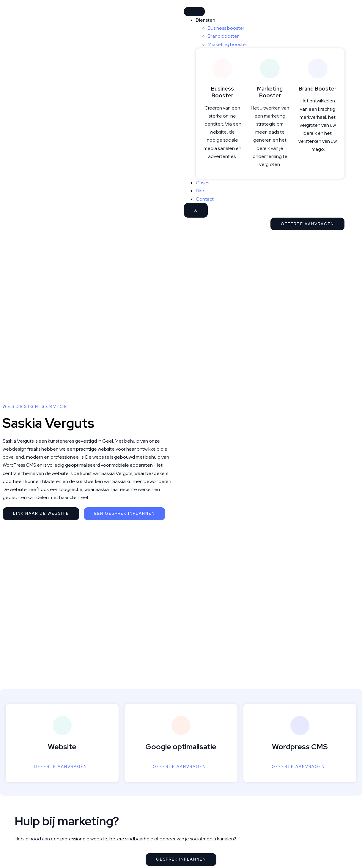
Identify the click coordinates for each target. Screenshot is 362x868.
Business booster (226, 28)
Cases (203, 183)
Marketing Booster (270, 92)
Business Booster (222, 92)
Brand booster (223, 36)
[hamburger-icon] (194, 12)
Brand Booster (318, 89)
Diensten (206, 20)
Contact (205, 199)
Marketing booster (228, 44)
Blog (201, 191)
